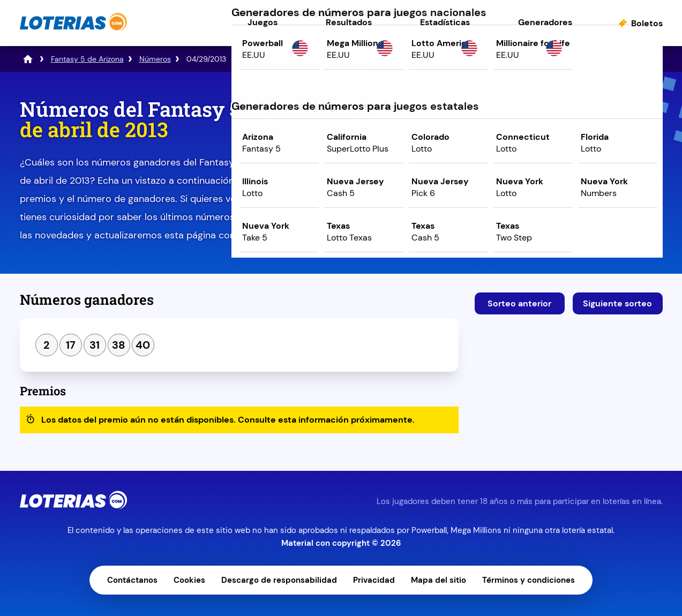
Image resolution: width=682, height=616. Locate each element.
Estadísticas (445, 22)
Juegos (263, 22)
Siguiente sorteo (617, 303)
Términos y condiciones (529, 580)
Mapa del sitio (439, 580)
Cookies (189, 580)
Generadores (545, 22)
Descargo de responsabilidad (279, 580)
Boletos (647, 23)
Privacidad (374, 580)
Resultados (349, 22)
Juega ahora (569, 191)
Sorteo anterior (519, 303)
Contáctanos (132, 580)
